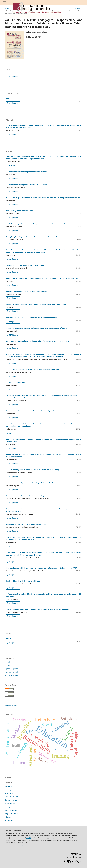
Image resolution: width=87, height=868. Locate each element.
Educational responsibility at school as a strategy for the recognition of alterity (37, 328)
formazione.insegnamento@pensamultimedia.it (20, 845)
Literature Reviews (11, 800)
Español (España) (11, 669)
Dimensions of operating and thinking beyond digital (27, 291)
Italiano (7, 665)
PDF (10, 389)
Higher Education (10, 803)
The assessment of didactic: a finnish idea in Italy (25, 496)
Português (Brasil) (11, 672)
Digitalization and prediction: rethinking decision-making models (31, 317)
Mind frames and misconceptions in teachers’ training (27, 524)
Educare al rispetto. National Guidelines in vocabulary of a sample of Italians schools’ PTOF (41, 568)
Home (7, 9)
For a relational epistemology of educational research (27, 172)
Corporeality (9, 786)
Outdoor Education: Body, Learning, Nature (23, 581)
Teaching (8, 790)
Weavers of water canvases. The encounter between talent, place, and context (36, 304)
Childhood (8, 817)
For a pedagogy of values (16, 382)
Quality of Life (9, 793)
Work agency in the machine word (19, 211)
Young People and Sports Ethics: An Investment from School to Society (34, 237)
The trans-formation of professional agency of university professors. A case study (38, 411)
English (7, 662)
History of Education (11, 810)
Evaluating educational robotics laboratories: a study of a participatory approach (37, 609)
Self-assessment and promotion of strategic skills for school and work (33, 483)
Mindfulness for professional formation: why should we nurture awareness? (35, 224)
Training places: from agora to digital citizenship (25, 265)
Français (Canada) (11, 675)
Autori (8, 638)
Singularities (9, 820)
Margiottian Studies (11, 814)
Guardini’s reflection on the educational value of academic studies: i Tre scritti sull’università (42, 278)
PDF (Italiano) (14, 77)
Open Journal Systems (13, 706)
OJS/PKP (29, 838)
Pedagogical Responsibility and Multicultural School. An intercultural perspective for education (43, 198)
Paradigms (8, 807)
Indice (8, 99)
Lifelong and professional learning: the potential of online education (32, 369)
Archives (77, 9)
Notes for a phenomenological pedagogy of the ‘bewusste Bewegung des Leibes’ (37, 341)
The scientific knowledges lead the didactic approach (26, 185)
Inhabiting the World (12, 797)
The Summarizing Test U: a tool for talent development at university (33, 470)
